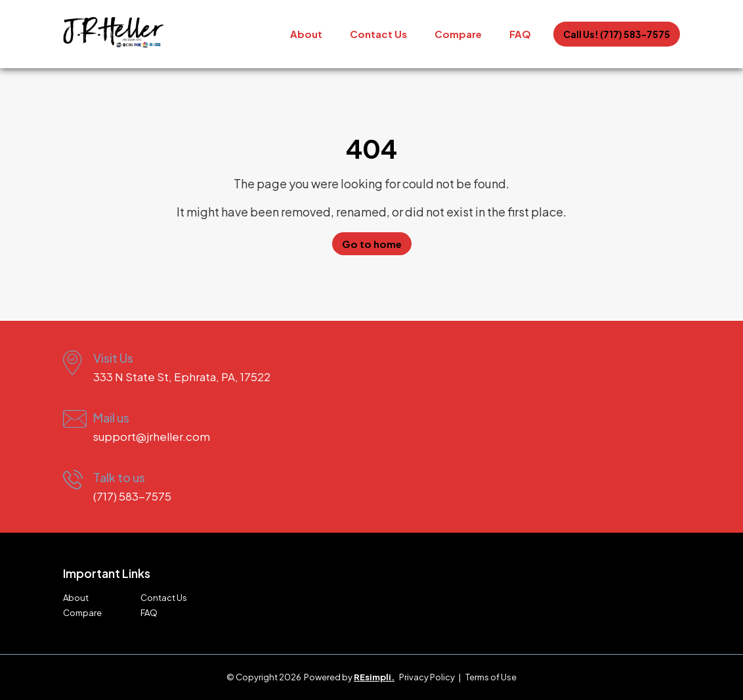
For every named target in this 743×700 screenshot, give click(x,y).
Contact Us (378, 34)
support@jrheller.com (152, 436)
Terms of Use (491, 677)
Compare (458, 34)
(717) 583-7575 (132, 496)
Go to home (372, 244)
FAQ (520, 34)
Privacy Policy (427, 677)
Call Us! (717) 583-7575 (617, 34)
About (306, 34)
